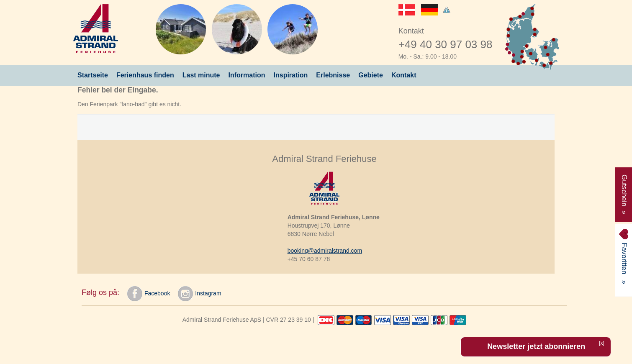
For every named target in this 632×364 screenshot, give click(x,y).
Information (247, 75)
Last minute (201, 75)
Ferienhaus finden (145, 75)
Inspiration (291, 75)
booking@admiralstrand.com (325, 251)
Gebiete (371, 75)
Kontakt (404, 75)
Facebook (149, 294)
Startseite (93, 75)
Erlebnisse (333, 75)
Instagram (199, 294)
